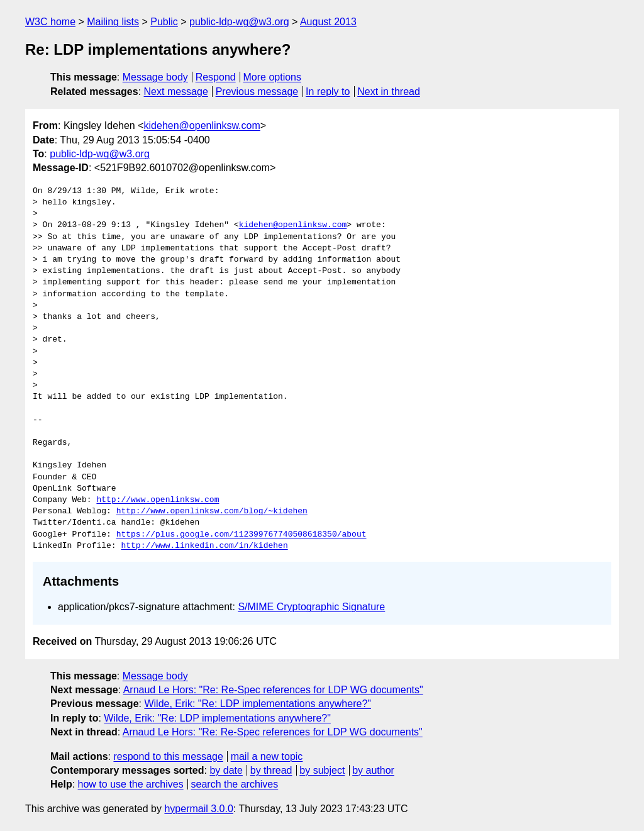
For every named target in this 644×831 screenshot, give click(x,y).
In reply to (328, 92)
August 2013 (328, 22)
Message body (155, 77)
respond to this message (168, 756)
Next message (176, 92)
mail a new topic (267, 756)
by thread (271, 770)
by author (373, 770)
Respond (216, 77)
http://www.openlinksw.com (158, 500)
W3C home (50, 22)
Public (164, 22)
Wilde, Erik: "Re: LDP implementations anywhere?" (258, 704)
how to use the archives (131, 784)
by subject (322, 770)
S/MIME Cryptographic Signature (311, 607)
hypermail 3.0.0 (198, 809)
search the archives (235, 784)
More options (273, 77)
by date (226, 770)
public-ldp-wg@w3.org (239, 22)
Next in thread (389, 92)
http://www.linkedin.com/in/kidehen (204, 546)
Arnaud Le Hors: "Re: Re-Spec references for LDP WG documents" (273, 690)
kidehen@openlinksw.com (202, 125)
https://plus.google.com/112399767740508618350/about (241, 535)
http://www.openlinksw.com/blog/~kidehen (212, 511)
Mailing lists (113, 22)
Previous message (257, 92)
